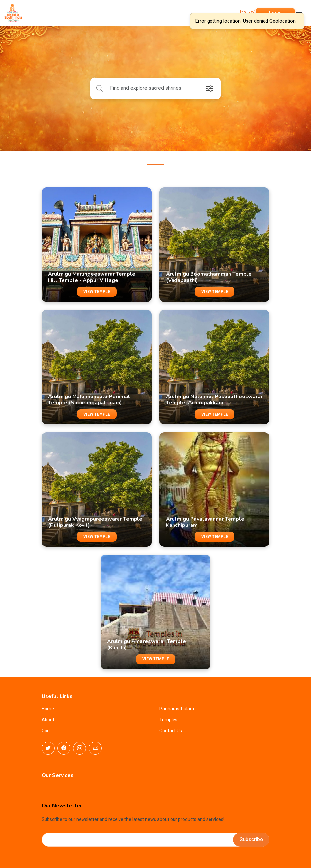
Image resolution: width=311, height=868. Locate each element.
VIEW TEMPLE (97, 292)
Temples (168, 720)
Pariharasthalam (177, 709)
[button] (246, 13)
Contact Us (171, 731)
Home (48, 709)
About (48, 720)
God (46, 731)
